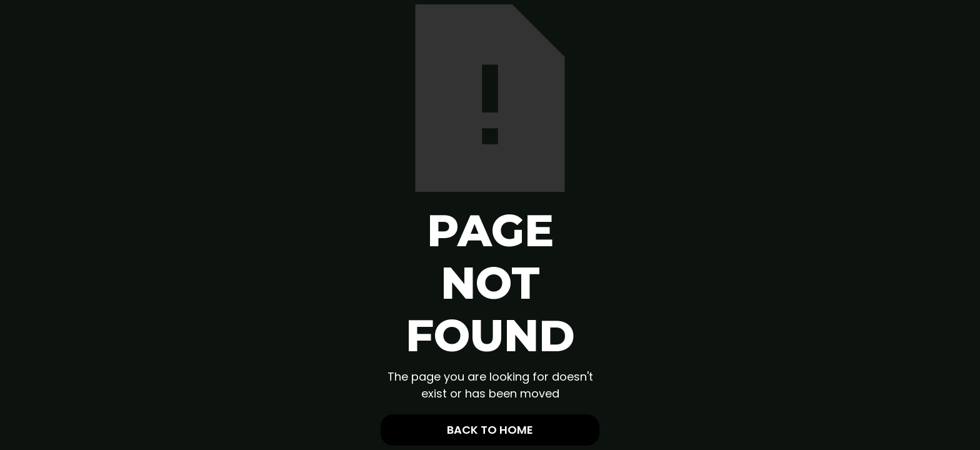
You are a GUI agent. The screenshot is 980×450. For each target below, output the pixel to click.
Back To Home (490, 430)
